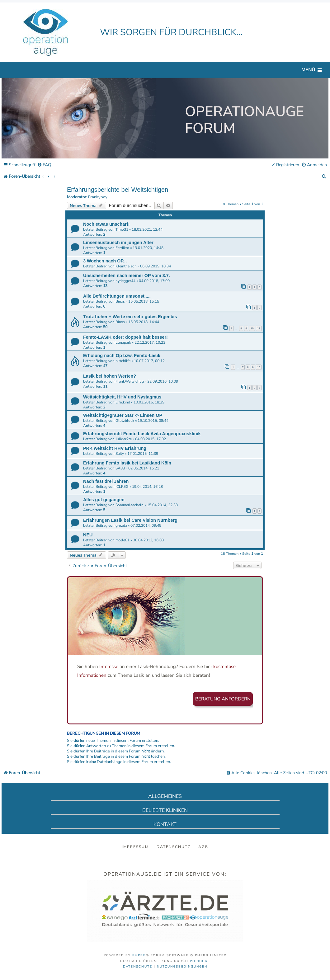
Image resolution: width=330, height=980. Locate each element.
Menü (308, 70)
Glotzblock (125, 421)
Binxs (120, 301)
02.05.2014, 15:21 (144, 468)
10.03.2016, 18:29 (149, 402)
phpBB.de (200, 961)
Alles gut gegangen (104, 500)
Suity (120, 454)
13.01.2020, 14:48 (148, 248)
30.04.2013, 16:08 (148, 540)
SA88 (120, 468)
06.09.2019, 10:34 (156, 266)
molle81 (123, 540)
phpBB (139, 955)
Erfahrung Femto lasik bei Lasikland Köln (127, 463)
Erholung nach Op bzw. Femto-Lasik (122, 356)
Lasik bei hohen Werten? (110, 376)
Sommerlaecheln (130, 505)
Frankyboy (98, 197)
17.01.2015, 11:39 (143, 454)
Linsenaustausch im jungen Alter (118, 243)
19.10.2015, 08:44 (153, 421)
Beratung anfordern (223, 699)
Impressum (135, 847)
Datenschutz (174, 847)
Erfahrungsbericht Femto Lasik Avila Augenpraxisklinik (142, 434)
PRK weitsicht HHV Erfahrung (115, 448)
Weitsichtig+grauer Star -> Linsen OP (123, 415)
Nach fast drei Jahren (106, 481)
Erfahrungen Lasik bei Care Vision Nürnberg (130, 520)
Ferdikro (122, 248)
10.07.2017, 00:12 (149, 361)
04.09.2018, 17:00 (154, 281)
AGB (203, 847)
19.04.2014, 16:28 (147, 487)
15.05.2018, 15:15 (144, 301)
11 (259, 328)
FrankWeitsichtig (130, 381)
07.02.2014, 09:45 (146, 525)
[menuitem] (44, 165)
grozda (121, 525)
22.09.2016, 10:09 (163, 381)
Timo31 (122, 229)
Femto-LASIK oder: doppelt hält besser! (125, 337)
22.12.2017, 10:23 (150, 342)
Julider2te (124, 439)
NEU (88, 535)
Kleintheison (126, 266)
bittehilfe (123, 361)
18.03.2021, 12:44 (147, 229)
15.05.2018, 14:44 (144, 322)
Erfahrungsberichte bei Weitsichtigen (118, 190)
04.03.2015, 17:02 (151, 439)
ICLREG (122, 487)
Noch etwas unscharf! (106, 224)
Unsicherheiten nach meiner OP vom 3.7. (127, 276)
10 (252, 328)
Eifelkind (123, 402)
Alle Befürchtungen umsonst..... (117, 296)
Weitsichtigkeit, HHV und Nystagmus (122, 397)
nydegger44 (125, 281)
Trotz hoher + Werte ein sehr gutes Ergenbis (130, 317)
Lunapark (123, 342)
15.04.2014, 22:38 (162, 505)
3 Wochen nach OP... (105, 261)
